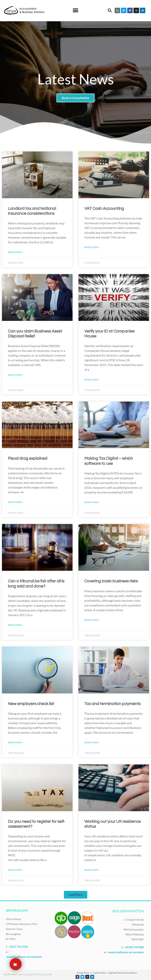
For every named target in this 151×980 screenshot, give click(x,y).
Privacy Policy (83, 973)
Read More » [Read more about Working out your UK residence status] (92, 870)
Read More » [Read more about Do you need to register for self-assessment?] (16, 870)
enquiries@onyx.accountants (24, 957)
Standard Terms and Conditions (123, 973)
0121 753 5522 (19, 947)
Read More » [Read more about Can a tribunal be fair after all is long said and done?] (16, 625)
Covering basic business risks (111, 581)
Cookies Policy (99, 973)
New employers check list (31, 704)
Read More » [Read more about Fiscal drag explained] (16, 502)
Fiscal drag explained (28, 458)
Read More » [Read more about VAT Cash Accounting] (92, 247)
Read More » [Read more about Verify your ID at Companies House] (92, 380)
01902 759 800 (134, 947)
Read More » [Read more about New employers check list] (16, 742)
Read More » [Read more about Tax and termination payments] (92, 742)
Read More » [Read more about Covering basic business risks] (92, 620)
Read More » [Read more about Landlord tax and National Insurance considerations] (16, 252)
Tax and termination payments (112, 704)
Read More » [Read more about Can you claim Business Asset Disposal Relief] (16, 375)
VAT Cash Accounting (104, 209)
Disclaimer (46, 975)
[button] (75, 11)
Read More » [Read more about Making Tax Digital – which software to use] (92, 502)
